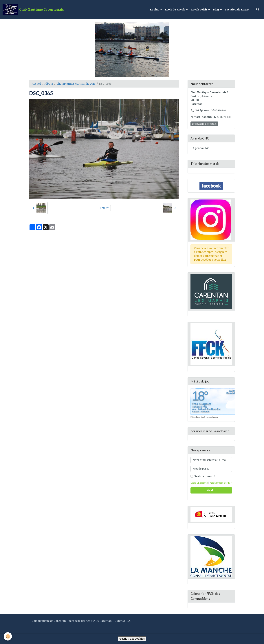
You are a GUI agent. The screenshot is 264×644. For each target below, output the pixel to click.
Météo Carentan (197, 417)
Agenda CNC (201, 148)
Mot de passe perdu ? (221, 483)
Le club (155, 10)
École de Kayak (175, 10)
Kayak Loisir (199, 10)
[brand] (33, 10)
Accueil (36, 84)
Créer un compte (199, 483)
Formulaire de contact (204, 124)
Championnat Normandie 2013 (76, 84)
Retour (104, 208)
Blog (216, 10)
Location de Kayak (237, 10)
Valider (211, 490)
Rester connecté (205, 476)
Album (49, 84)
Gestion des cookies (132, 639)
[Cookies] (8, 636)
